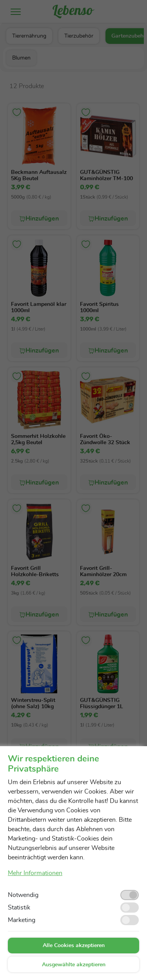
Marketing (22, 920)
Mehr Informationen (35, 873)
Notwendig (23, 895)
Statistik (19, 908)
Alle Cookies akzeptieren (74, 946)
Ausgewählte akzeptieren (74, 965)
